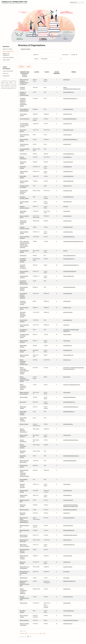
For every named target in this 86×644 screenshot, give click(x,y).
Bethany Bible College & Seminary (23, 413)
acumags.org (67, 80)
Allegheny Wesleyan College (24, 207)
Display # (23, 637)
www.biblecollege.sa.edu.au (70, 535)
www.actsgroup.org (68, 109)
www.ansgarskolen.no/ (69, 237)
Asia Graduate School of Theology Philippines (23, 296)
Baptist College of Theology (24, 356)
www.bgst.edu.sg (68, 556)
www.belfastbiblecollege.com (71, 407)
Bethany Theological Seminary (23, 446)
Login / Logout (6, 60)
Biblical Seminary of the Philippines (25, 567)
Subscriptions (6, 76)
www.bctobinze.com (68, 355)
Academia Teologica (22, 88)
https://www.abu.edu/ (69, 276)
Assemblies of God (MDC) (23, 330)
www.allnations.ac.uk (68, 197)
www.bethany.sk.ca (68, 424)
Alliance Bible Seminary (23, 212)
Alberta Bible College (23, 177)
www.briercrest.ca (68, 624)
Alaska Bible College (23, 167)
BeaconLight (23, 402)
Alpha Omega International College (23, 222)
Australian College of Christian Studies (24, 336)
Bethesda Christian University (22, 486)
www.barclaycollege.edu (69, 397)
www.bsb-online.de (68, 525)
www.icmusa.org (67, 135)
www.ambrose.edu (68, 227)
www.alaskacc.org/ (68, 171)
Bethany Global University (24, 436)
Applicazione (23, 255)
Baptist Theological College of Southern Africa (24, 362)
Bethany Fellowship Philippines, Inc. (24, 430)
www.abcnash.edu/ (68, 232)
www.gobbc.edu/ (68, 350)
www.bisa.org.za (67, 540)
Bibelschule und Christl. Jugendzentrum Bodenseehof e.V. (24, 520)
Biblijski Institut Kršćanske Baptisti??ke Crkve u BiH (25, 583)
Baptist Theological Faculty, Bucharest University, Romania (24, 371)
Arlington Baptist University (24, 277)
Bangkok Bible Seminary (23, 346)
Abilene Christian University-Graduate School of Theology (24, 82)
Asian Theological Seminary (24, 326)
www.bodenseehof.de (69, 518)
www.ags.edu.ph (67, 216)
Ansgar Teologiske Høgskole (25, 237)
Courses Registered (57, 73)
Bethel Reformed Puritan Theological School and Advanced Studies (24, 473)
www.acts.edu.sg (68, 114)
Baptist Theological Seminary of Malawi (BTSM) (25, 379)
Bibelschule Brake (24, 510)
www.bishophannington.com (70, 98)
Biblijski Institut (24, 578)
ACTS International (25, 119)
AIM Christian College (23, 163)
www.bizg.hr (66, 578)
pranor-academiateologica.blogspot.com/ (72, 88)
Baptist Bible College (23, 351)
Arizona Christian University (24, 272)
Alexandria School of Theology (24, 186)
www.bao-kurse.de (68, 597)
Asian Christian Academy (24, 321)
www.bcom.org (67, 435)
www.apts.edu (67, 301)
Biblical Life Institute (23, 563)
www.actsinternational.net (70, 119)
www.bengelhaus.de (68, 181)
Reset (29, 67)
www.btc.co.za (67, 360)
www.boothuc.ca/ (68, 615)
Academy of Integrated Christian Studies (24, 94)
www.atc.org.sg (67, 307)
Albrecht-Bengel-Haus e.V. (24, 182)
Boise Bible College (23, 611)
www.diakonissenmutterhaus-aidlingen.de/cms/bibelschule (71, 506)
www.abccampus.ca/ (68, 176)
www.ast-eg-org (67, 186)
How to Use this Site (8, 71)
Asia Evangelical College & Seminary (24, 289)
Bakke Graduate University (24, 341)
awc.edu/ (66, 206)
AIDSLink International (23, 158)
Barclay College (24, 397)
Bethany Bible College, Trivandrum (23, 419)
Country (36, 59)
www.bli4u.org (67, 562)
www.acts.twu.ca (67, 124)
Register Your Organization (6, 54)
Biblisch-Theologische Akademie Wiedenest (23, 591)
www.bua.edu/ (67, 392)
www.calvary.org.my (68, 162)
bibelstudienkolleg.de (69, 530)
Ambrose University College (24, 228)
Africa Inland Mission (23, 131)
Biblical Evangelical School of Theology (24, 551)
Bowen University (24, 620)
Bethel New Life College (24, 466)
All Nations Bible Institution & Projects (24, 192)
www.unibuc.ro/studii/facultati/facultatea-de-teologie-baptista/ (74, 368)
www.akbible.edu (67, 167)
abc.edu (65, 251)
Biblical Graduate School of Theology (24, 557)
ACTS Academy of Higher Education (24, 110)
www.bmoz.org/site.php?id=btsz (72, 385)
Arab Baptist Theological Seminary (23, 260)
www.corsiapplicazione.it (69, 255)
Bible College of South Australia (24, 536)
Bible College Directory (8, 51)
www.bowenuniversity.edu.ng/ (71, 620)
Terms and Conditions (8, 57)
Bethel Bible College (23, 452)
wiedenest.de (67, 589)
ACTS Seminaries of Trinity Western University (24, 125)
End (44, 633)
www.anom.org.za (68, 191)
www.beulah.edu (67, 495)
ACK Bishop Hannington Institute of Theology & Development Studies (23, 102)
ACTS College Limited (23, 115)
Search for (36, 55)
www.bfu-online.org (68, 500)
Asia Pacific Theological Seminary (23, 303)
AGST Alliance (23, 154)
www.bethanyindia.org (69, 412)
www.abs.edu (67, 211)
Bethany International (23, 441)
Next (41, 633)
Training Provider (25, 72)
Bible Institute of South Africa (24, 541)
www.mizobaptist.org (69, 92)
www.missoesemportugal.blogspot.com (73, 241)
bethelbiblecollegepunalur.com (71, 456)
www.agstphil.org (68, 293)
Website (74, 72)
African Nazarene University (24, 145)
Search (21, 67)
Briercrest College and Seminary (24, 624)
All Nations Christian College (24, 198)
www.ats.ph (66, 325)
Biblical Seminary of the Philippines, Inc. (25, 573)
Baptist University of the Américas (24, 393)
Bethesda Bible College (24, 480)
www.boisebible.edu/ (69, 611)
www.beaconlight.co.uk (69, 402)
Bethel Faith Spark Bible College (24, 461)
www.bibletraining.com (69, 545)
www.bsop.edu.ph (68, 567)
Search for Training (7, 49)
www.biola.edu (67, 603)
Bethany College (24, 424)
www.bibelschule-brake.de (70, 510)
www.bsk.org (66, 513)
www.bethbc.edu (68, 490)
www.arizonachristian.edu (70, 271)
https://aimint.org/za (68, 130)
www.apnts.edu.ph (68, 312)
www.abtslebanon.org (69, 259)
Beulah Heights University (24, 496)
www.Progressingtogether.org (71, 265)
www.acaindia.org (68, 320)
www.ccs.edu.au (67, 334)
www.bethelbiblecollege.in (70, 461)
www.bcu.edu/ (67, 484)
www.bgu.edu (67, 341)
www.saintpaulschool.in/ (69, 287)
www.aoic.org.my (67, 221)
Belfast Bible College (23, 407)
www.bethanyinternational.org (71, 440)
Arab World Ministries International (23, 266)
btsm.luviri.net (67, 377)
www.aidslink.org (67, 157)
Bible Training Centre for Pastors (25, 545)
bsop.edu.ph (66, 572)
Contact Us (6, 73)
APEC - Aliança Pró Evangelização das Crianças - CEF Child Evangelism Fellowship (25, 244)
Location (37, 72)
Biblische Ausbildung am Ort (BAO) (24, 598)
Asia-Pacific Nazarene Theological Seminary (23, 314)
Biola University (24, 603)
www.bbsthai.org (67, 345)
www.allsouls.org (67, 202)
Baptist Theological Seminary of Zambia (23, 387)
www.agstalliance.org (69, 154)
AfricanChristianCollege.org (70, 139)
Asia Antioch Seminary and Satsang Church (24, 282)
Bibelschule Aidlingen (23, 506)
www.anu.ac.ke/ (67, 144)
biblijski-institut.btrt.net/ (69, 581)
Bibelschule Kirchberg (23, 514)
